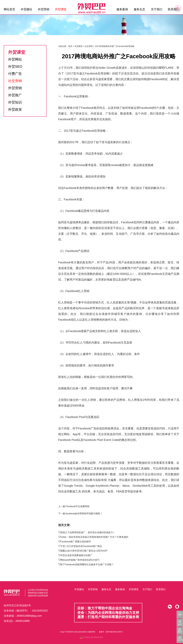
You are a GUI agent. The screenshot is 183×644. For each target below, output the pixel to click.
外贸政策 (15, 109)
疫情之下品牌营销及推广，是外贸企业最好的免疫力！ (88, 532)
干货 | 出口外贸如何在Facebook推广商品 (81, 546)
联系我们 (174, 9)
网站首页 (9, 9)
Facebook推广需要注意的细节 (76, 542)
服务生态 (139, 9)
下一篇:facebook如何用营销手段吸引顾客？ (80, 514)
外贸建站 (26, 9)
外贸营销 (44, 9)
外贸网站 (15, 59)
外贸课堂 (61, 9)
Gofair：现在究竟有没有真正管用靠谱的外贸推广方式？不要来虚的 (94, 537)
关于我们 (157, 9)
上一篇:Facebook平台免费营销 (74, 506)
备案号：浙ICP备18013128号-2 (111, 632)
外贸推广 (15, 95)
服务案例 (122, 9)
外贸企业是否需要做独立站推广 (76, 555)
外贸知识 (15, 102)
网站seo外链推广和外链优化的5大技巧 (80, 560)
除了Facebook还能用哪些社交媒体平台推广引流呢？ (87, 564)
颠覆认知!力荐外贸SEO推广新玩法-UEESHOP (84, 551)
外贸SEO (15, 66)
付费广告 (15, 74)
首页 (70, 46)
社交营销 (15, 81)
